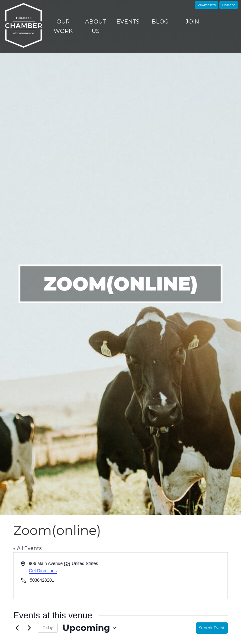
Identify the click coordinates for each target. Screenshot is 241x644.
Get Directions (43, 571)
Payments (206, 5)
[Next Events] (29, 628)
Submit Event (212, 628)
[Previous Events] (17, 628)
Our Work (63, 26)
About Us (95, 26)
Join (192, 22)
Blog (160, 22)
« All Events (27, 548)
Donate (229, 5)
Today (48, 628)
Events (128, 22)
